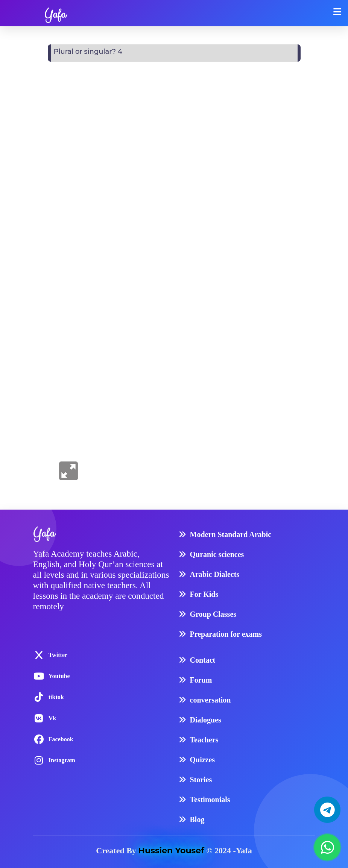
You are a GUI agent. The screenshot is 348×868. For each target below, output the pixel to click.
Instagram (62, 760)
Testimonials (210, 800)
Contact (203, 660)
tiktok (56, 697)
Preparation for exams (226, 634)
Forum (201, 680)
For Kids (204, 594)
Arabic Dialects (215, 574)
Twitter (58, 655)
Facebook (61, 739)
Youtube (59, 676)
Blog (197, 819)
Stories (201, 780)
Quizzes (203, 760)
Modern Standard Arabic (231, 534)
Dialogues (206, 720)
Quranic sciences (217, 554)
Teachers (204, 740)
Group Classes (213, 614)
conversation (210, 700)
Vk (52, 718)
